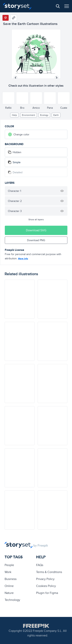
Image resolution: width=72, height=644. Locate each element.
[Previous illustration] (16, 78)
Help (14, 115)
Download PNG (36, 240)
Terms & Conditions (49, 572)
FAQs (40, 565)
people (9, 565)
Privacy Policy (45, 579)
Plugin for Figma (47, 593)
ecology (44, 115)
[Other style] (8, 98)
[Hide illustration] (62, 191)
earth (56, 115)
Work (8, 572)
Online (9, 586)
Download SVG (36, 230)
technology (12, 600)
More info (23, 259)
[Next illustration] (57, 78)
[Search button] (58, 6)
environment (29, 115)
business (11, 579)
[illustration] (20, 299)
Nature (9, 593)
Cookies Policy (46, 586)
